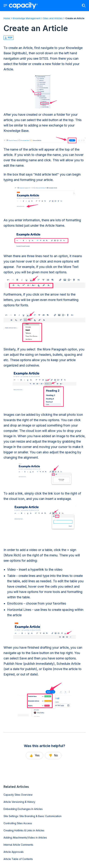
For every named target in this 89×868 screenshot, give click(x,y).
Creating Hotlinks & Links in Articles (24, 830)
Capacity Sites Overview (18, 795)
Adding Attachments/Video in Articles (25, 838)
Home (7, 18)
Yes (34, 756)
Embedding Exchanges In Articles (23, 809)
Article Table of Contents (18, 859)
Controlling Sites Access (18, 823)
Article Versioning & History (19, 802)
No (53, 756)
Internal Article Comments (18, 845)
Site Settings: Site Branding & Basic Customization (33, 816)
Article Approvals (14, 852)
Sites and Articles (53, 18)
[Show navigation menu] (5, 6)
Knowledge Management (27, 18)
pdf (9, 38)
